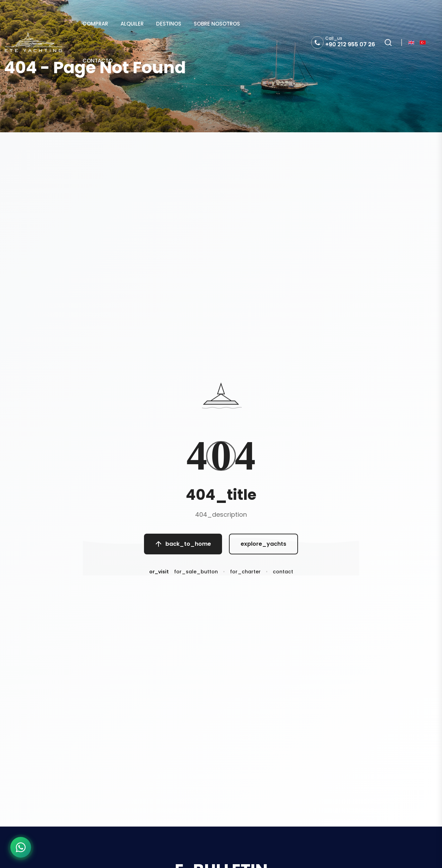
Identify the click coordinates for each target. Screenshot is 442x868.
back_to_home (183, 545)
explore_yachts (263, 545)
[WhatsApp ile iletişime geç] (21, 847)
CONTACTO (98, 61)
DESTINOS (169, 24)
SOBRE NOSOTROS (217, 24)
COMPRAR (95, 24)
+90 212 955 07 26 (350, 44)
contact (283, 573)
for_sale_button (196, 573)
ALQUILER (132, 24)
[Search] (388, 42)
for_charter (245, 573)
